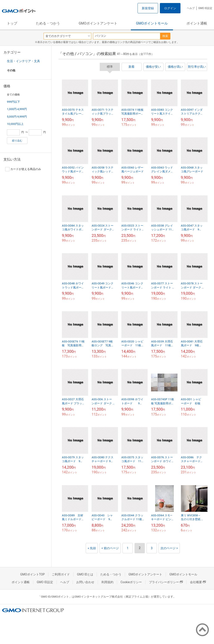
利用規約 (107, 582)
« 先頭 (92, 548)
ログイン (170, 8)
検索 (165, 36)
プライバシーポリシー (166, 582)
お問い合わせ (85, 582)
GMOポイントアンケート (98, 23)
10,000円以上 (15, 124)
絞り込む (17, 141)
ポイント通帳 (197, 23)
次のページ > (169, 548)
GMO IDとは (85, 574)
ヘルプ (191, 8)
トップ (12, 23)
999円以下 (13, 102)
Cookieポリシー (131, 582)
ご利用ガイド (61, 574)
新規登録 (148, 8)
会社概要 (198, 582)
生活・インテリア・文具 (23, 61)
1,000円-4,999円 (17, 109)
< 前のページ (110, 548)
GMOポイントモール (152, 23)
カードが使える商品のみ (23, 169)
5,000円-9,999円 (17, 117)
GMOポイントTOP (32, 574)
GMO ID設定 (205, 8)
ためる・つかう (48, 23)
